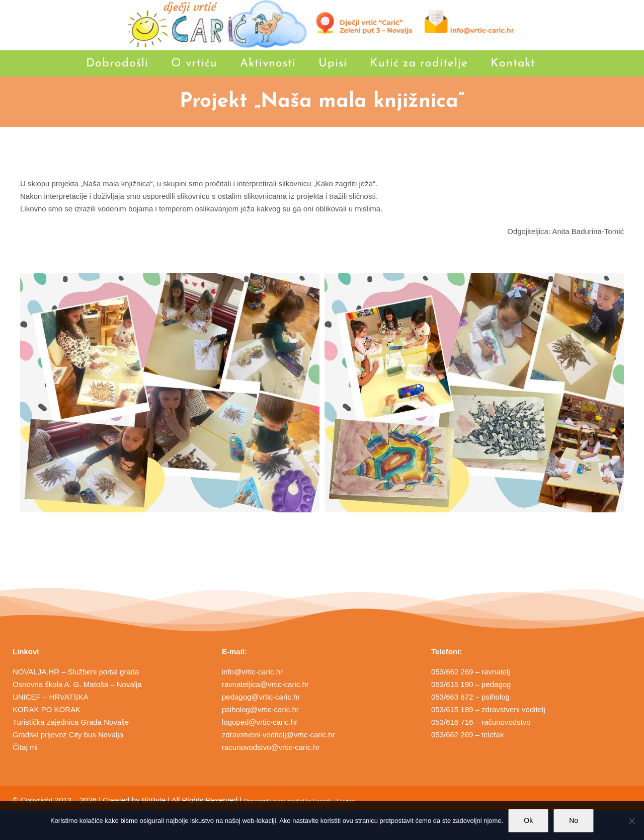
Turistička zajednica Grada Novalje (71, 722)
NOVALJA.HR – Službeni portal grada (76, 672)
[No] (631, 821)
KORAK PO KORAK (47, 709)
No (574, 820)
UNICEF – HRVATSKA (51, 697)
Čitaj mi (25, 747)
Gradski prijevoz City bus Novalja (68, 735)
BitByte (154, 800)
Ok (528, 820)
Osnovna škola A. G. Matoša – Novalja (77, 684)
